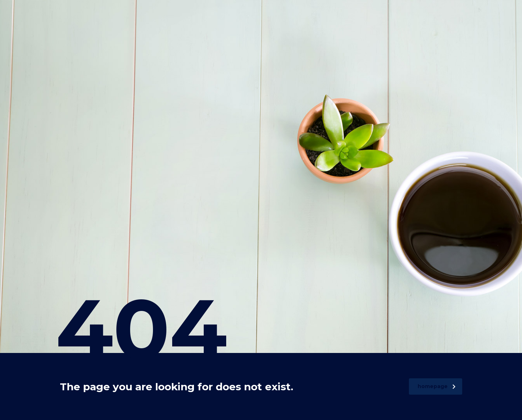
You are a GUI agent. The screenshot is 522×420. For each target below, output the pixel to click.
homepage (437, 386)
